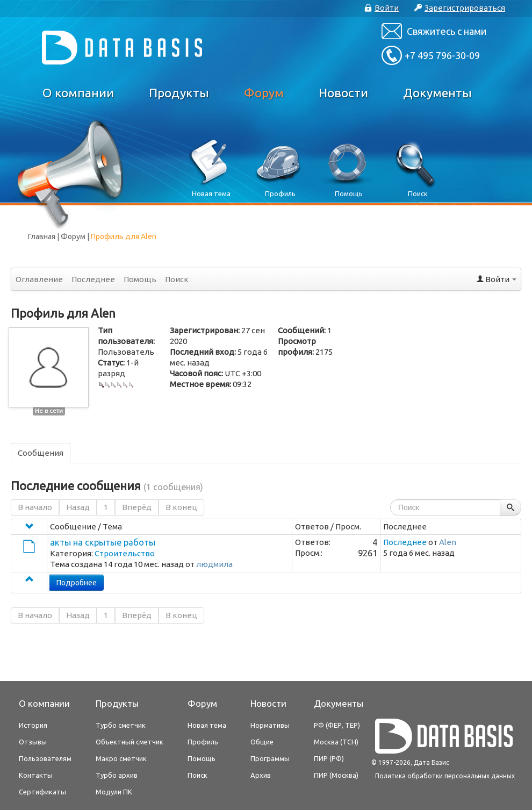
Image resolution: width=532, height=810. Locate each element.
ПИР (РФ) (329, 758)
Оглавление (39, 279)
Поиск (177, 279)
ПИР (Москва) (336, 775)
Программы (270, 758)
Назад (78, 507)
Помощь (140, 279)
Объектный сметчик (130, 742)
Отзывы (33, 742)
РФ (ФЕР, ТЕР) (337, 725)
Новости (343, 93)
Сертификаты (42, 792)
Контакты (36, 775)
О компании (78, 93)
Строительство (125, 553)
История (33, 725)
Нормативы (270, 725)
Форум (264, 93)
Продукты (179, 93)
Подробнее (77, 583)
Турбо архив (117, 775)
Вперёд (137, 507)
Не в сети (49, 410)
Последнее (93, 279)
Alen (448, 542)
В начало (35, 507)
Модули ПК (114, 792)
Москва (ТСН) (336, 742)
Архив (261, 775)
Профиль (203, 742)
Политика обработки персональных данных (445, 776)
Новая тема (207, 725)
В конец (181, 507)
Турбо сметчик (121, 725)
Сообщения (41, 453)
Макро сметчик (121, 758)
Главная (42, 236)
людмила (214, 564)
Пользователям (45, 758)
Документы (437, 93)
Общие (262, 742)
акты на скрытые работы (103, 542)
